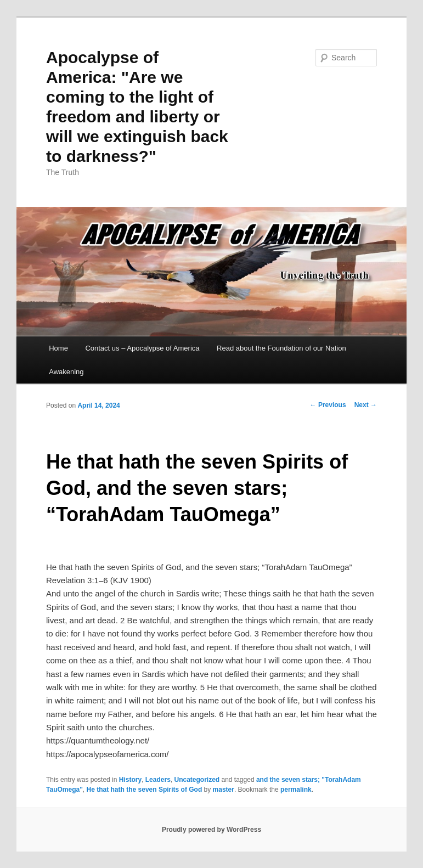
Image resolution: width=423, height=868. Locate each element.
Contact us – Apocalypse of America (142, 348)
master (224, 790)
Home (58, 348)
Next (366, 405)
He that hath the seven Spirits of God (145, 790)
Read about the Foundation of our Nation (281, 348)
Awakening (66, 372)
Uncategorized (197, 780)
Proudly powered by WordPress (212, 830)
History (130, 780)
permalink (296, 790)
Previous (328, 405)
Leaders (158, 780)
